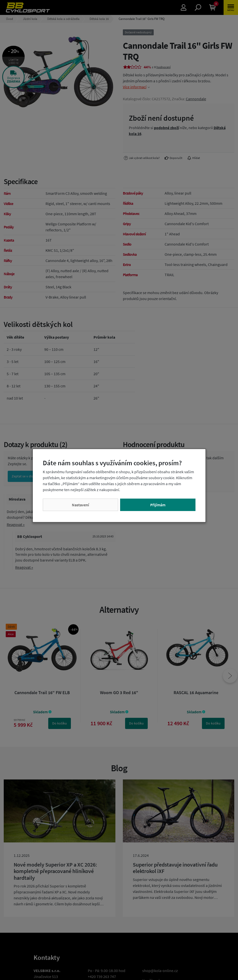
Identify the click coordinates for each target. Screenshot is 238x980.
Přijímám (158, 505)
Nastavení (80, 505)
